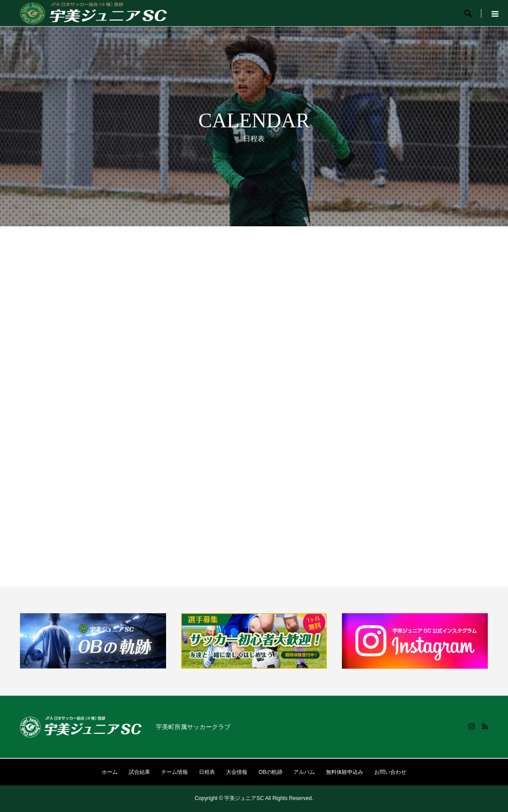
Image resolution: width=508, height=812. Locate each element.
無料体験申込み (345, 772)
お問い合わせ (390, 772)
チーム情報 (175, 772)
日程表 (207, 772)
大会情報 (237, 772)
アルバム (304, 772)
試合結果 (139, 772)
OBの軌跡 (270, 772)
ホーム (110, 772)
